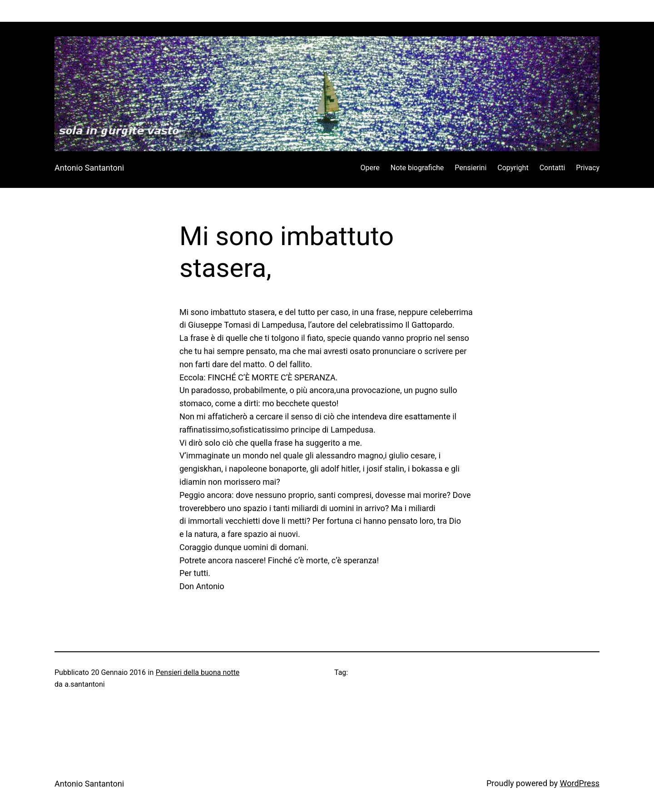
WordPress (580, 783)
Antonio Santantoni (89, 168)
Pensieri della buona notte (198, 672)
